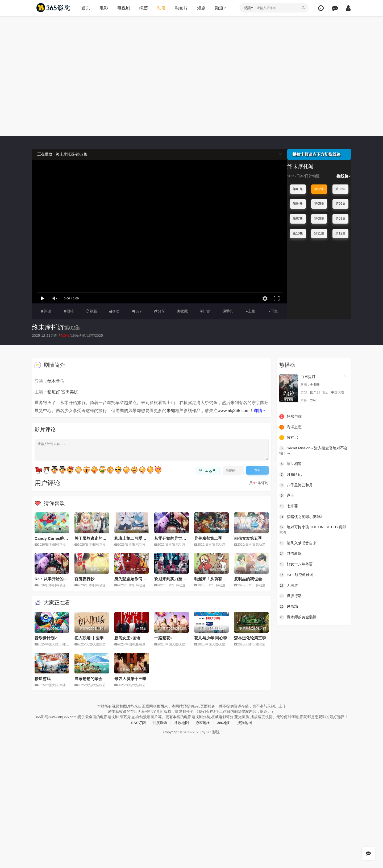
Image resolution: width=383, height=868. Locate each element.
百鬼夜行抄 (84, 579)
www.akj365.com (234, 411)
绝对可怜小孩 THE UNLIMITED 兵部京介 (313, 529)
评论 (46, 311)
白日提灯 (308, 377)
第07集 (298, 219)
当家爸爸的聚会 (88, 678)
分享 (160, 311)
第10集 (298, 233)
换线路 (344, 176)
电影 (103, 8)
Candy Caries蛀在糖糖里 (57, 538)
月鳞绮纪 (290, 474)
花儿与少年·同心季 (211, 638)
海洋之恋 (290, 427)
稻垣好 (54, 392)
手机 (228, 311)
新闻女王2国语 (127, 638)
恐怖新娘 (290, 553)
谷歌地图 (181, 727)
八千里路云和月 (296, 485)
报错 (69, 311)
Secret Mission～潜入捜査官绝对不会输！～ (314, 450)
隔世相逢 (290, 464)
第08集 (319, 219)
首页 (85, 8)
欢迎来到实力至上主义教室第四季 (184, 579)
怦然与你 (290, 416)
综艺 (143, 8)
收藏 (182, 311)
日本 (91, 335)
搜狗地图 (245, 727)
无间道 (289, 585)
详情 (259, 411)
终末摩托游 (48, 327)
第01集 (298, 189)
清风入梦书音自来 (298, 543)
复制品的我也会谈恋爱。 (256, 579)
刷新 (91, 311)
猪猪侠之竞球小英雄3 (301, 516)
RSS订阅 (138, 727)
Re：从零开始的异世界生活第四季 (65, 579)
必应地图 (203, 727)
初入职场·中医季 (89, 638)
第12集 (340, 233)
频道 (220, 8)
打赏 (205, 311)
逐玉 (287, 495)
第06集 (340, 204)
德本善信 (56, 381)
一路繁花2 (163, 638)
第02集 (319, 189)
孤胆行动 (290, 595)
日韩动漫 (79, 335)
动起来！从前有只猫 (212, 579)
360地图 (224, 727)
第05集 (319, 204)
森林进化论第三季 (250, 638)
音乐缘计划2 (46, 638)
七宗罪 (289, 506)
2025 (100, 335)
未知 (171, 411)
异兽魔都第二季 (208, 538)
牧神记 (289, 437)
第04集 (298, 204)
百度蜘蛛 (160, 727)
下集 (273, 311)
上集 (251, 311)
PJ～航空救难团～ (298, 574)
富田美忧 (70, 392)
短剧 (201, 8)
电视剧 (123, 8)
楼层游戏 (43, 678)
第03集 (340, 189)
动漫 (161, 8)
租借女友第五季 (248, 538)
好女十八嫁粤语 (296, 564)
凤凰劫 (289, 606)
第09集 (340, 219)
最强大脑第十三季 (130, 678)
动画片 (181, 8)
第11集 (319, 233)
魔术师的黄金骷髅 (298, 616)
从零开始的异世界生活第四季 (180, 538)
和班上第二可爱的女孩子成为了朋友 (146, 538)
